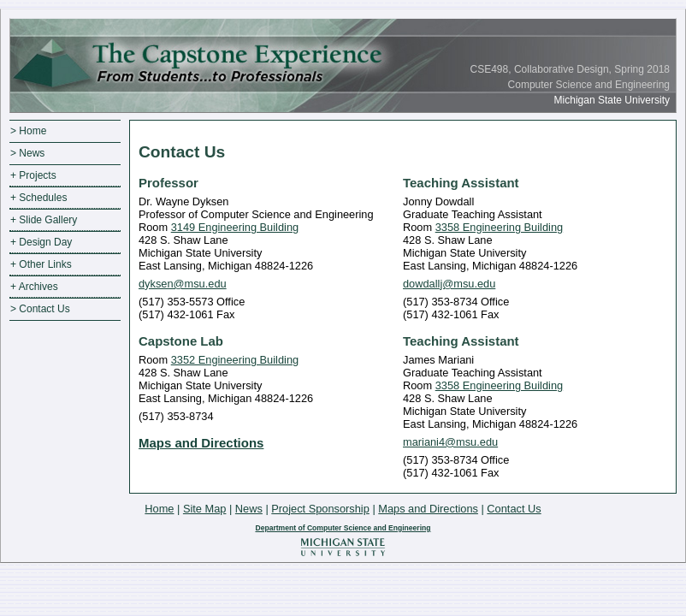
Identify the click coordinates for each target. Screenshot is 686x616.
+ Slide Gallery (44, 220)
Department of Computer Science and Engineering (343, 528)
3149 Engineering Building (235, 227)
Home (159, 509)
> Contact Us (40, 309)
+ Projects (33, 175)
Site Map (205, 509)
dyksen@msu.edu (183, 284)
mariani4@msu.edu (450, 442)
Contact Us (514, 509)
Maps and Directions (201, 443)
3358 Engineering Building (499, 227)
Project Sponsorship (320, 509)
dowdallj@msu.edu (449, 284)
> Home (28, 131)
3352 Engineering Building (235, 360)
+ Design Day (41, 242)
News (249, 509)
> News (27, 153)
